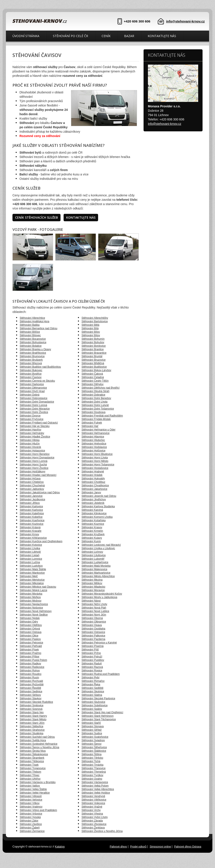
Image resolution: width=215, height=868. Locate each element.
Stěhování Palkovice (93, 636)
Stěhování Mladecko (93, 587)
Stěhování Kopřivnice (32, 520)
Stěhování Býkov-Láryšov (96, 370)
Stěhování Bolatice (31, 346)
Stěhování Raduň (92, 664)
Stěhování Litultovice (94, 555)
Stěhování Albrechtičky (95, 318)
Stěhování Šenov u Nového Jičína (39, 747)
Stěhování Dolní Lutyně (95, 405)
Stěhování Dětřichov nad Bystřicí (101, 388)
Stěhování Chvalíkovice (95, 485)
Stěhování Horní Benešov (35, 454)
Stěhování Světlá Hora (33, 740)
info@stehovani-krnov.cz (185, 21)
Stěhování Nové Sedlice (34, 615)
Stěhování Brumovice (32, 356)
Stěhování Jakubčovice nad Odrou (40, 492)
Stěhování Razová (92, 667)
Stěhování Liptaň (29, 555)
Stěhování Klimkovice (94, 513)
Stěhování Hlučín (30, 444)
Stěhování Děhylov (93, 384)
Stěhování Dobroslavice (34, 398)
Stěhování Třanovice (94, 768)
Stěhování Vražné (92, 807)
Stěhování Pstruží (92, 657)
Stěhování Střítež (92, 730)
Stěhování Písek (29, 650)
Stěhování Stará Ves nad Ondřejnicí (102, 712)
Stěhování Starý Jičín (32, 723)
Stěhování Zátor (29, 821)
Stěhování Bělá (90, 325)
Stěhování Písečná (93, 646)
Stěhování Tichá (91, 761)
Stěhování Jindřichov (94, 499)
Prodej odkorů (138, 847)
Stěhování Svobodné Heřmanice (39, 744)
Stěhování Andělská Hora (34, 321)
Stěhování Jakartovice (94, 489)
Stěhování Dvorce (30, 416)
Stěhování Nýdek (30, 618)
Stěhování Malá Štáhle (33, 569)
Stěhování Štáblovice (94, 751)
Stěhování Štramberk (32, 758)
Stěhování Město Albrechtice (98, 576)
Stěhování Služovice (93, 702)
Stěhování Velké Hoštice (96, 793)
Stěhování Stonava (93, 726)
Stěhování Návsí (91, 601)
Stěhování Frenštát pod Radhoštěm (102, 416)
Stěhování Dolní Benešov (96, 398)
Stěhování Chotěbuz (93, 482)
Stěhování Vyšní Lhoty (95, 817)
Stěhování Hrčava (30, 479)
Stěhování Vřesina (92, 814)
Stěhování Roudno (30, 674)
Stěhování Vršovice (31, 814)
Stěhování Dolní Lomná (33, 405)
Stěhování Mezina (92, 580)
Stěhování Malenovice (94, 569)
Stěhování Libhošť (30, 552)
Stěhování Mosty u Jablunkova (99, 597)
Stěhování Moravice (93, 590)
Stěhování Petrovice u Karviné (99, 643)
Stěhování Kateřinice (32, 513)
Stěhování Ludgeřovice (95, 562)
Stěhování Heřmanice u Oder (98, 430)
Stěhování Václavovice (95, 782)
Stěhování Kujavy (92, 538)
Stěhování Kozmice (93, 524)
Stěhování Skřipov (30, 695)
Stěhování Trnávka (92, 765)
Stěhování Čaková (92, 374)
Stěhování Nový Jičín (94, 615)
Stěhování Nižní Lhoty (94, 604)
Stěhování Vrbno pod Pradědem (38, 810)
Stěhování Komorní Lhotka (97, 517)
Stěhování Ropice (92, 671)
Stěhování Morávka (31, 594)
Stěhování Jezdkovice (32, 499)
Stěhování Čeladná (93, 377)
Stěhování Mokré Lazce (33, 590)
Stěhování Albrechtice (32, 318)
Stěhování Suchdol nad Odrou (37, 737)
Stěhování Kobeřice (31, 517)
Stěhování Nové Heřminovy (36, 611)
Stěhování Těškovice (32, 761)
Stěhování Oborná (92, 618)
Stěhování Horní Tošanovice (98, 465)
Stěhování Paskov (30, 639)
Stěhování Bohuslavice (33, 342)
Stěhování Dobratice (93, 395)
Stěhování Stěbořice (31, 726)
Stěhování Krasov (92, 527)
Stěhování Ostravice (93, 632)
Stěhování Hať (90, 426)
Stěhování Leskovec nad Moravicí (101, 545)
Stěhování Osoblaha (93, 629)
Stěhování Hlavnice (93, 437)
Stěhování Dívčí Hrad (32, 391)
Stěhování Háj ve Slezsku (35, 426)
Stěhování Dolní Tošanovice (98, 409)
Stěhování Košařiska (94, 520)
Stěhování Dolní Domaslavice (37, 402)
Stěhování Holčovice (93, 451)
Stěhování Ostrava (30, 632)
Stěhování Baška (30, 325)
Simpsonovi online (160, 847)
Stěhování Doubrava (93, 412)
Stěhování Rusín (29, 678)
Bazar (129, 36)
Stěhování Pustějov (93, 660)
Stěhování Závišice (31, 824)
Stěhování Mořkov (30, 597)
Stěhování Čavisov (31, 377)
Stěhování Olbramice (94, 622)
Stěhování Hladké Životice (35, 437)
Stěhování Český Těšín (95, 381)
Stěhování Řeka (91, 684)
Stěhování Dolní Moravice (35, 409)
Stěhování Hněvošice (94, 444)
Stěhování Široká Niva (33, 751)
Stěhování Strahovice (32, 730)
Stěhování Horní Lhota (95, 458)
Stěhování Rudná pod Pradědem (101, 674)
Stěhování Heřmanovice (95, 433)
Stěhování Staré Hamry (33, 716)
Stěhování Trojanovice (33, 768)
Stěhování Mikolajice (32, 583)
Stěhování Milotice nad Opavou (38, 587)
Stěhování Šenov (91, 744)
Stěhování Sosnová (31, 709)
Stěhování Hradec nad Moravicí (38, 475)
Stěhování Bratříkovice (33, 353)
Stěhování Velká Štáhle (33, 789)
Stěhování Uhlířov (30, 779)
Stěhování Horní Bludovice (97, 454)
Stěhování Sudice (92, 733)
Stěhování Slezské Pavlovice (98, 698)
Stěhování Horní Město (95, 461)
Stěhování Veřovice (31, 800)
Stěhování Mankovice (32, 573)
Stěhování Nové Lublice (95, 611)
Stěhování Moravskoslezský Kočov (102, 594)
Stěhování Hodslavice (94, 447)
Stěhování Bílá (90, 328)
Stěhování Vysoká (30, 817)
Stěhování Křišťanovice (33, 538)
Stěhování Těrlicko (92, 758)
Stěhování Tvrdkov (92, 775)
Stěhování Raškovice (32, 667)
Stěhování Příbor (29, 657)
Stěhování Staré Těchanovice (99, 719)
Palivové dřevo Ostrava (188, 847)
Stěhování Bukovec (31, 370)
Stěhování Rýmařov (93, 681)
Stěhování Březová (31, 363)
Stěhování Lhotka (30, 548)
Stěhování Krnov (29, 534)
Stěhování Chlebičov (32, 482)
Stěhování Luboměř (93, 559)
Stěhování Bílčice (30, 332)
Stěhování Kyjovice (31, 545)
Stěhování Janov (91, 492)
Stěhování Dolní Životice (34, 412)
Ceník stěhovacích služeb (36, 217)
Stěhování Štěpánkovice (34, 754)
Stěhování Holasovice (32, 451)
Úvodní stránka (26, 36)
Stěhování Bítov (91, 335)
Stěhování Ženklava (93, 828)
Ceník (106, 36)
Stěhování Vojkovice (93, 803)
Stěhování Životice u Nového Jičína (102, 831)
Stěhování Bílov (91, 332)
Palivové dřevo (118, 847)
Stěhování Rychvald (31, 681)
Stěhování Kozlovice (32, 524)
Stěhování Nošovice (31, 608)
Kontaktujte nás (162, 36)
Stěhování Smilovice (32, 705)
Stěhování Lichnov (92, 552)
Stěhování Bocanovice (33, 339)
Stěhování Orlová (30, 629)
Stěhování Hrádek (92, 475)
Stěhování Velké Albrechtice (98, 789)
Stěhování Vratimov (31, 807)
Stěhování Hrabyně (93, 472)
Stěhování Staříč (91, 723)
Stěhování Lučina (30, 562)
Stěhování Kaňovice (31, 506)
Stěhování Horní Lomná (34, 461)
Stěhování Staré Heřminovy (98, 716)
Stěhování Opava (92, 625)
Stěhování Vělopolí (31, 796)
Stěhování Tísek (29, 765)
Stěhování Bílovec (30, 335)
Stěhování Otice (29, 636)
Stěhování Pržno (91, 653)
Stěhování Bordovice (94, 346)
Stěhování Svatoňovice (95, 737)
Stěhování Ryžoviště (32, 684)
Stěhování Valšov (30, 786)
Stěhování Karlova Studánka (98, 506)
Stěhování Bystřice (31, 374)
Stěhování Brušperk (31, 360)
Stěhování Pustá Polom (33, 660)
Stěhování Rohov (30, 671)
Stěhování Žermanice (32, 831)
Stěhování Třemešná (94, 772)
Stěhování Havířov (30, 430)
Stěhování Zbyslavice (94, 824)
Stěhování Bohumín (93, 339)
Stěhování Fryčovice (32, 419)
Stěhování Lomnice (31, 559)
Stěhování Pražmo (30, 653)
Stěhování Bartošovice (95, 321)
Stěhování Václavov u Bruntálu (38, 782)
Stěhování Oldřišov (31, 625)
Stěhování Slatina (92, 695)
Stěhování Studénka (31, 733)
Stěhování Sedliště (92, 688)
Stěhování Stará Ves (32, 712)
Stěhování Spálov (92, 709)
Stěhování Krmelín (92, 531)
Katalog (60, 847)
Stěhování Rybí (90, 678)
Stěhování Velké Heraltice (35, 793)
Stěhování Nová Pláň (94, 608)
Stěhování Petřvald (31, 646)
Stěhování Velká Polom (95, 786)
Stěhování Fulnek (92, 423)
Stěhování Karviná (92, 510)
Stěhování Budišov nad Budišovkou (40, 367)
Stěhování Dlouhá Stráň (95, 391)
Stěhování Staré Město (33, 719)
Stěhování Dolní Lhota (94, 402)
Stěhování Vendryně (93, 796)
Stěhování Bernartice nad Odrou (38, 328)
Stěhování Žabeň (30, 828)
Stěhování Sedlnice (31, 691)
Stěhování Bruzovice (94, 360)
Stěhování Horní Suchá (33, 465)
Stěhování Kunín (91, 541)
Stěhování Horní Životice (34, 468)
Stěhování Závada (92, 821)
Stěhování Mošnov (30, 601)
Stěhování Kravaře (30, 531)
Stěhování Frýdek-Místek (96, 419)
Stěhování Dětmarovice (33, 388)
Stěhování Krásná (30, 527)
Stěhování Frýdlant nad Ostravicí (39, 423)
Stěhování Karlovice (31, 510)
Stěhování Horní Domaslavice (37, 458)
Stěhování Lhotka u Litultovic (98, 548)
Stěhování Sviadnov (93, 740)
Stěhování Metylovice (32, 580)
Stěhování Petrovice (31, 643)
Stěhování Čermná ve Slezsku (37, 381)
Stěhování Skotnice (93, 691)
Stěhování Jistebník (93, 503)
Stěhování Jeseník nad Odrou (99, 496)
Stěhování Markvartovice (96, 573)
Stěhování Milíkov (92, 583)
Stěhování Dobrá (29, 395)
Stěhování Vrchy (91, 810)
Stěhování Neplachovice (34, 604)
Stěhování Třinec (30, 775)
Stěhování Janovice (31, 496)
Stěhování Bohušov (93, 342)
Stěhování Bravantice (94, 353)
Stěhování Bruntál (92, 356)
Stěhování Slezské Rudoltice (36, 702)
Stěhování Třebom (30, 772)
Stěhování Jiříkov (30, 503)
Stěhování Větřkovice (94, 800)
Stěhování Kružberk (93, 534)
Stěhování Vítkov (30, 803)
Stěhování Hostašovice (95, 468)
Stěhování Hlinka (30, 440)
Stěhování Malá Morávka (96, 566)
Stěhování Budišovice (94, 367)
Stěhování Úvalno (92, 779)
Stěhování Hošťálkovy (32, 472)
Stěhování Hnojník (30, 447)
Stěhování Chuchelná (32, 485)
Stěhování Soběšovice (94, 705)
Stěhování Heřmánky (32, 433)
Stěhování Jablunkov (32, 489)
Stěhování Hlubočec (93, 440)
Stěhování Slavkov (30, 698)
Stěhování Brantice (93, 349)
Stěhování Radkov (30, 664)
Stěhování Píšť (90, 650)
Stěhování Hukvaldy (93, 479)
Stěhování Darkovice (32, 384)
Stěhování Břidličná (93, 363)
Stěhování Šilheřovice (94, 747)
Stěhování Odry (29, 622)
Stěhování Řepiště (30, 688)
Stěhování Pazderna (93, 639)
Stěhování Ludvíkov (31, 566)
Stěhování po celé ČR (70, 36)
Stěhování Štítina (91, 754)
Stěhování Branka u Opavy (35, 349)
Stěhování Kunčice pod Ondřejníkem (41, 541)
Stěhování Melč (29, 576)
